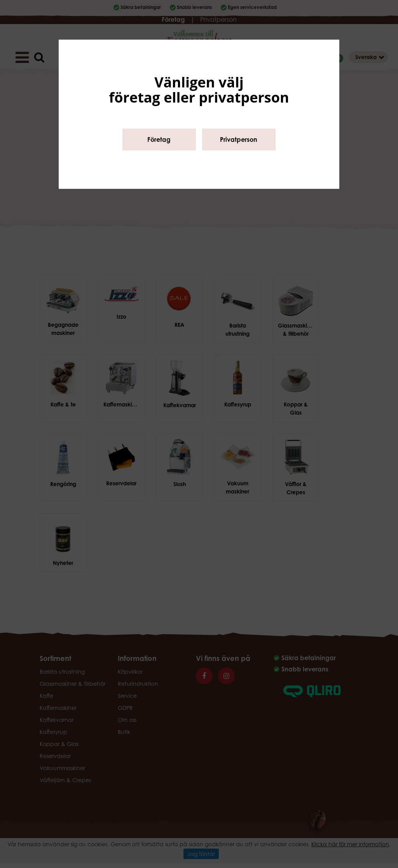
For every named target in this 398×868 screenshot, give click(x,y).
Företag (159, 139)
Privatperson (239, 139)
